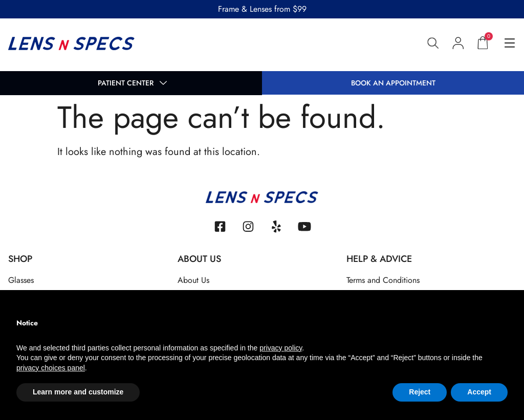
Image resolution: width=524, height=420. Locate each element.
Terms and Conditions (383, 280)
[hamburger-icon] (509, 44)
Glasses (21, 280)
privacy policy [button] (281, 348)
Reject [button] (420, 392)
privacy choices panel (51, 368)
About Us (193, 280)
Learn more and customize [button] (78, 392)
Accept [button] (479, 392)
